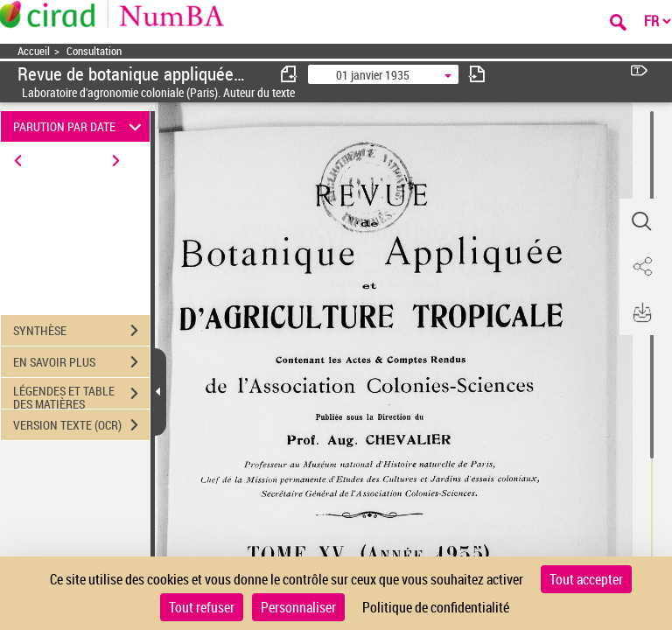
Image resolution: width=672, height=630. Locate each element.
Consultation (94, 51)
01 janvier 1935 (373, 75)
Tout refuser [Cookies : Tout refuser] (202, 607)
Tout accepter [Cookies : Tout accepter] (586, 579)
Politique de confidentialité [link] (436, 607)
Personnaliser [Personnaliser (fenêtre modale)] (298, 607)
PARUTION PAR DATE (80, 126)
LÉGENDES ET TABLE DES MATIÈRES (81, 395)
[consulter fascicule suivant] (477, 74)
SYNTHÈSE (81, 331)
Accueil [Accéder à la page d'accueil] (34, 51)
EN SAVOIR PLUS (81, 362)
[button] (641, 221)
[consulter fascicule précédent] (290, 74)
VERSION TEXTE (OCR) (81, 425)
